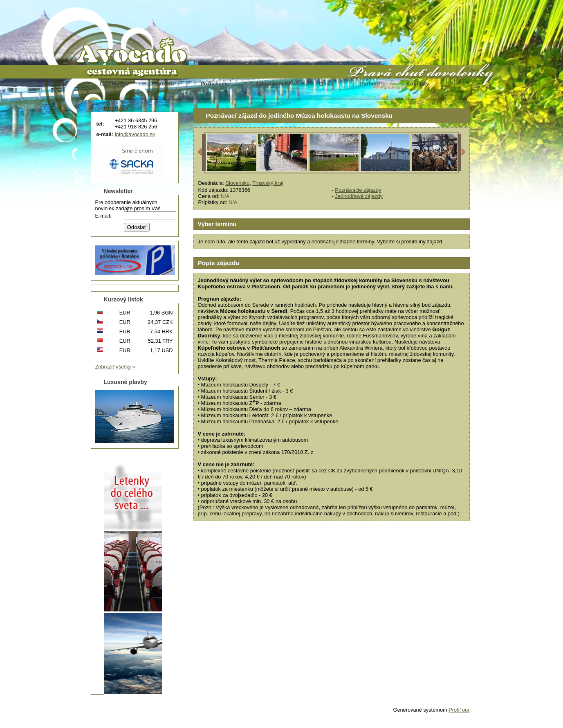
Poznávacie (215, 84)
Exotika (165, 84)
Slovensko (237, 183)
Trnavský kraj (268, 183)
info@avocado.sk (135, 134)
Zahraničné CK (274, 84)
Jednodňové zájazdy (359, 196)
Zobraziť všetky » (115, 367)
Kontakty (418, 84)
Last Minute (114, 84)
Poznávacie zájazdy (358, 190)
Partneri (370, 84)
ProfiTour (459, 710)
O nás (326, 84)
